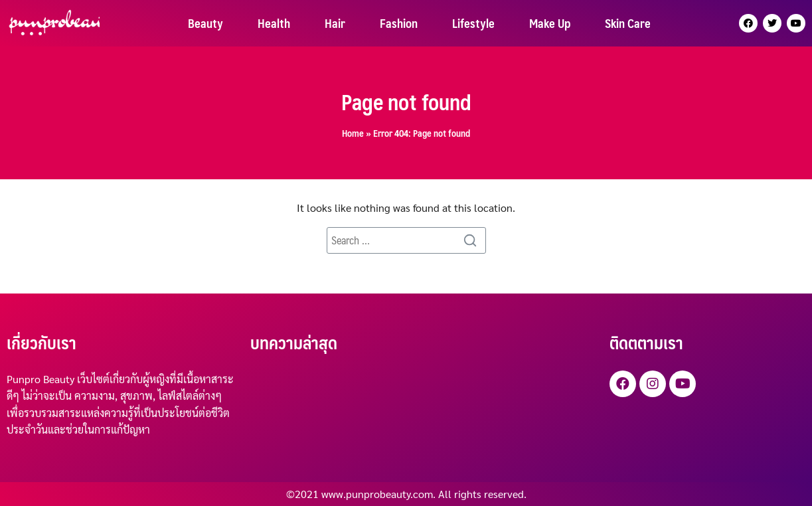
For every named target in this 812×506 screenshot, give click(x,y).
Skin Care (628, 23)
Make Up (550, 23)
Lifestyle (473, 23)
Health (274, 23)
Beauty (205, 23)
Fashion (399, 23)
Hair (335, 23)
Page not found (406, 102)
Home (353, 133)
